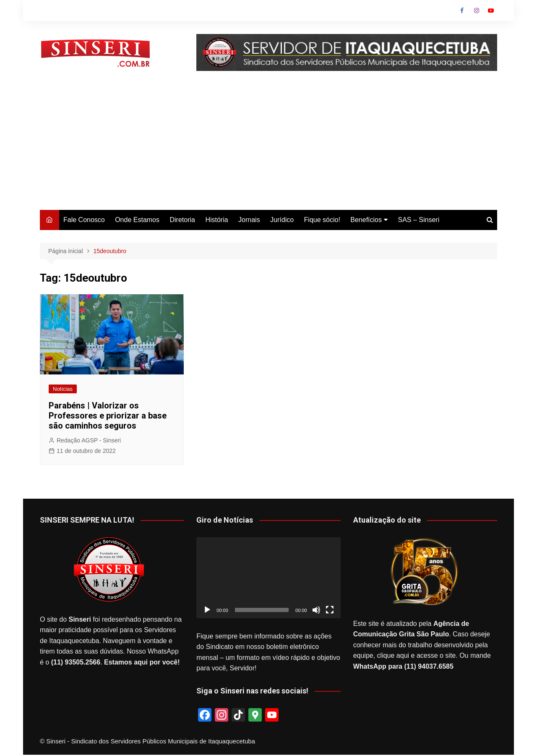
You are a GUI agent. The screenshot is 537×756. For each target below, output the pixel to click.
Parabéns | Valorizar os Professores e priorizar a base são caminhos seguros (108, 416)
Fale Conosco (84, 220)
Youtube (491, 10)
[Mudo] (316, 610)
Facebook (462, 10)
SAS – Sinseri (418, 220)
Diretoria (182, 220)
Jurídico (282, 220)
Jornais (249, 220)
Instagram (477, 10)
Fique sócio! (322, 220)
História (216, 220)
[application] (268, 578)
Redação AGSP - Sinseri (89, 440)
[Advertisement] (268, 147)
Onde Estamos (137, 220)
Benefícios (366, 220)
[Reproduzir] (207, 610)
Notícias (63, 389)
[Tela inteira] (330, 610)
